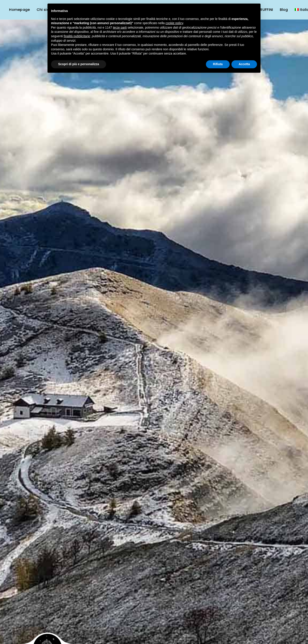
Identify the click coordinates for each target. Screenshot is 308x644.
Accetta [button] (244, 64)
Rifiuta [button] (218, 64)
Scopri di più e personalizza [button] (79, 64)
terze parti (120, 27)
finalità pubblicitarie (77, 36)
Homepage (19, 10)
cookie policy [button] (174, 23)
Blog (284, 10)
